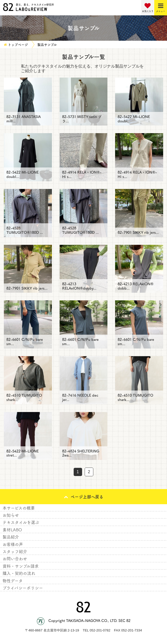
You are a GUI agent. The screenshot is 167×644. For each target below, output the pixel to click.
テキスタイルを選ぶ (21, 522)
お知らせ (11, 515)
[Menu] (161, 8)
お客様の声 (13, 544)
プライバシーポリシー (23, 588)
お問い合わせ (15, 558)
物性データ (13, 580)
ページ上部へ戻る (84, 497)
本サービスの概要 (19, 508)
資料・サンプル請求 (21, 566)
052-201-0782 (100, 630)
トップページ (18, 44)
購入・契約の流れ (19, 573)
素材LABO (12, 530)
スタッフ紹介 (15, 551)
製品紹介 (11, 537)
